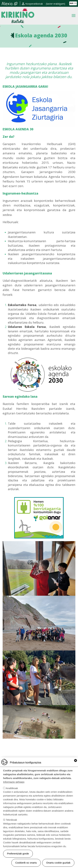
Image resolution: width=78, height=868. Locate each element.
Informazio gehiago (14, 787)
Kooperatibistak (34, 4)
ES (75, 3)
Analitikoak (12, 794)
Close (76, 766)
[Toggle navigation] (74, 16)
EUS (72, 3)
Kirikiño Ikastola (18, 11)
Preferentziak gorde (18, 859)
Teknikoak (12, 825)
